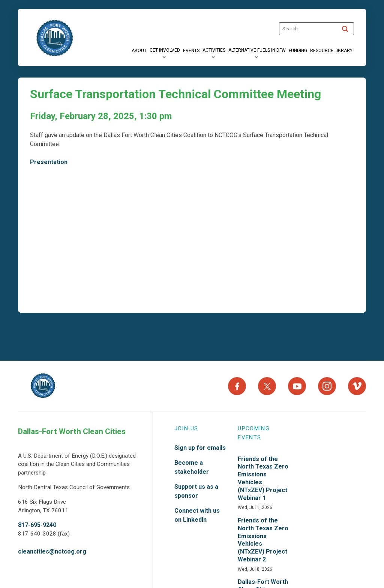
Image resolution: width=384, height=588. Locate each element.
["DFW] (55, 38)
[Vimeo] (357, 386)
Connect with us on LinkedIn (197, 514)
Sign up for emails (200, 447)
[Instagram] (327, 386)
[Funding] (298, 51)
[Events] (191, 51)
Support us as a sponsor (196, 490)
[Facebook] (237, 386)
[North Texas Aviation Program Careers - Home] (43, 386)
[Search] (345, 29)
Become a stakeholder (192, 466)
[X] (267, 386)
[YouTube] (297, 386)
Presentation (49, 162)
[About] (139, 51)
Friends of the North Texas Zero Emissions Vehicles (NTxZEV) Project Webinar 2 (263, 539)
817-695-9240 (37, 524)
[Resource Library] (331, 51)
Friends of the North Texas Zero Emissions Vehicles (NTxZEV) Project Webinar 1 (263, 477)
